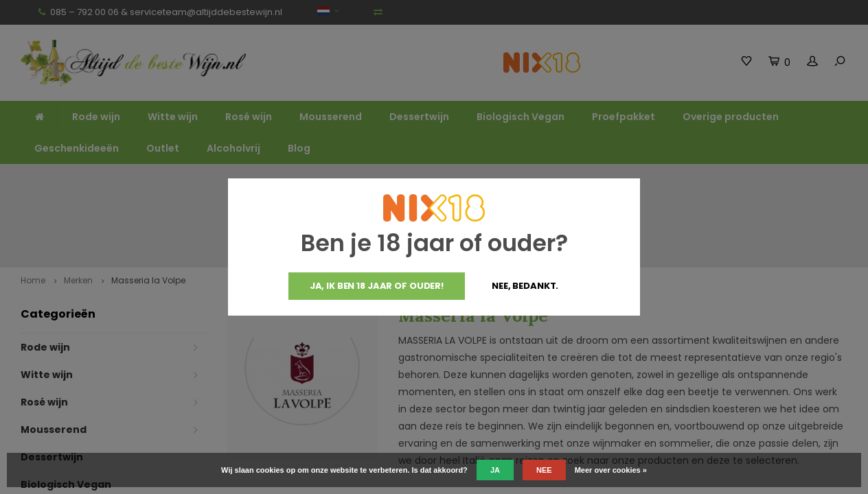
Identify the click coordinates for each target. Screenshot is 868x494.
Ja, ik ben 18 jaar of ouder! (377, 286)
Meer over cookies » (611, 470)
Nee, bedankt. (525, 286)
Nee (544, 470)
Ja (495, 470)
